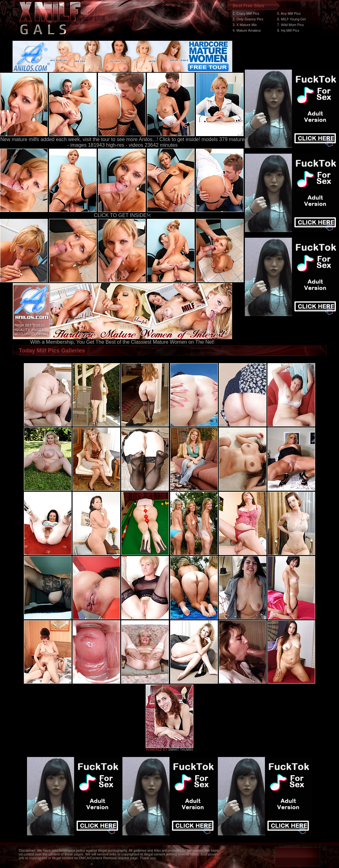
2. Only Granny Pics (248, 19)
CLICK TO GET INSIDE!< (122, 215)
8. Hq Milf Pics (288, 30)
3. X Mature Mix (245, 25)
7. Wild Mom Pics (291, 25)
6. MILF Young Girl (291, 19)
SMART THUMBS (181, 750)
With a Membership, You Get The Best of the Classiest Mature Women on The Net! (122, 340)
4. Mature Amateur (247, 30)
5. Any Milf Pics (289, 13)
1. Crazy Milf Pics (246, 13)
